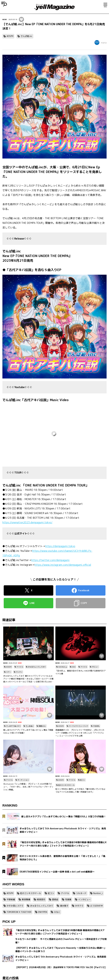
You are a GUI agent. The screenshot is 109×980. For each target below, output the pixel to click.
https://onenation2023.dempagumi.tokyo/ (27, 522)
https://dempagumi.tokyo (60, 546)
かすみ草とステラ (15, 906)
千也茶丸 (96, 726)
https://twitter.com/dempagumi (50, 560)
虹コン (83, 780)
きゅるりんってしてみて (37, 667)
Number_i (98, 893)
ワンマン (19, 672)
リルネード (81, 893)
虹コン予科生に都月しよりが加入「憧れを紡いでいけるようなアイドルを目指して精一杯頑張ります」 (81, 790)
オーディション (23, 780)
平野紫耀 (11, 899)
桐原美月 (41, 899)
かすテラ (79, 906)
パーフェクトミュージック (78, 726)
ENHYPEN (43, 912)
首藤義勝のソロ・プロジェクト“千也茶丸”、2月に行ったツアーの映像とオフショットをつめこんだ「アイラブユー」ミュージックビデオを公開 (80, 733)
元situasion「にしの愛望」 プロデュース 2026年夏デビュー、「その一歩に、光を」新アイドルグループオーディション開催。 (28, 787)
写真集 (68, 899)
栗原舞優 (26, 899)
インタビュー (84, 899)
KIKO (74, 667)
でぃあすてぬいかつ (13, 726)
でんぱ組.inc (26, 36)
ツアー (9, 672)
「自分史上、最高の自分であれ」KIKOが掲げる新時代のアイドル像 (81, 672)
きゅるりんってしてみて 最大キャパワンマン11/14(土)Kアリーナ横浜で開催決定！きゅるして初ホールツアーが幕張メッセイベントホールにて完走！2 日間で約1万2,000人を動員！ (28, 679)
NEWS (5, 19)
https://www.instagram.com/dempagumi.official (63, 565)
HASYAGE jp (63, 667)
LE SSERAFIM (96, 906)
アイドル (20, 667)
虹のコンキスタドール (66, 785)
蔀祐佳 (55, 899)
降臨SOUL (42, 726)
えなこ (57, 912)
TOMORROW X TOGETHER (19, 912)
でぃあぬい (30, 726)
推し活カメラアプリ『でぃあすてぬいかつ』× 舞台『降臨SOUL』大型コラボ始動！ (28, 731)
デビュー (95, 667)
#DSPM (10, 36)
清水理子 (64, 906)
